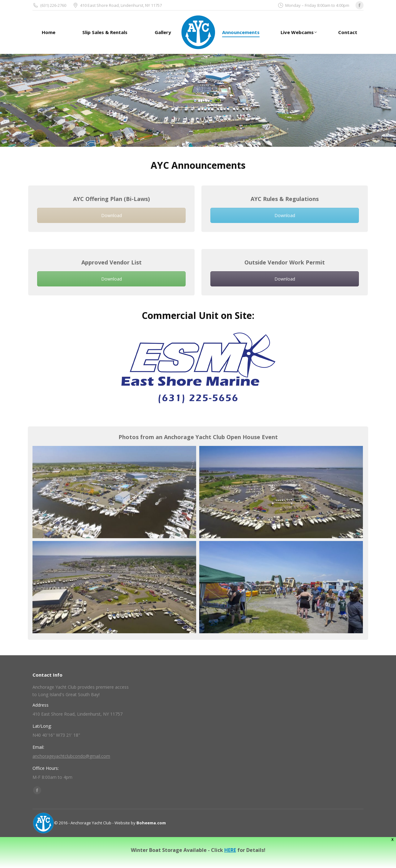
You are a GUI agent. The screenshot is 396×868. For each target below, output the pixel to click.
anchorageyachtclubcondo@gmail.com (71, 756)
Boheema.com (151, 823)
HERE (230, 850)
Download (112, 215)
